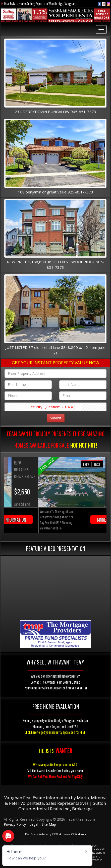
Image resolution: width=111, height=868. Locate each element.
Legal (34, 824)
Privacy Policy (15, 824)
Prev (86, 464)
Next (97, 464)
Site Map (49, 824)
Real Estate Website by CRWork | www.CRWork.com (55, 834)
